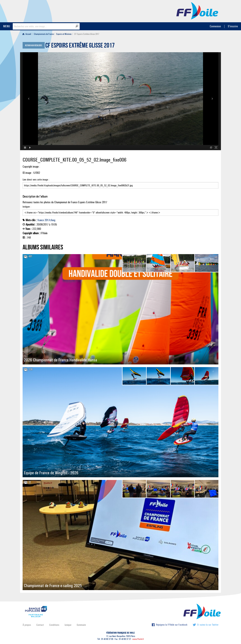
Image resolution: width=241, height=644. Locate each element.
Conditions (54, 625)
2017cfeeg (50, 220)
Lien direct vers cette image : (120, 183)
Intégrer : (120, 210)
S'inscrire (233, 26)
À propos (27, 625)
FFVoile (197, 11)
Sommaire (81, 625)
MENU (7, 26)
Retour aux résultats (34, 46)
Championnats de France (44, 34)
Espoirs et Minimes (64, 34)
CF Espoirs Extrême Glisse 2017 (80, 46)
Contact (40, 625)
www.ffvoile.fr (138, 639)
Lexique (68, 625)
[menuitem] (28, 34)
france (41, 220)
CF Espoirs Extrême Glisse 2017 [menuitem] (87, 34)
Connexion (215, 26)
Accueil (27, 34)
